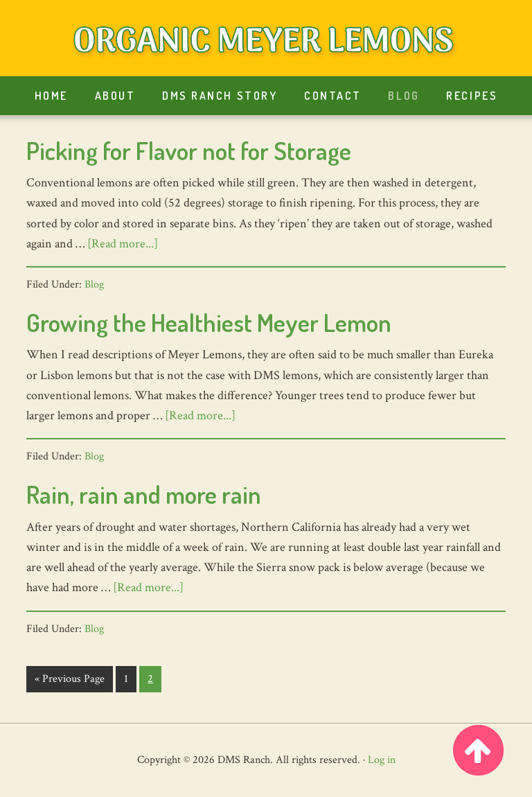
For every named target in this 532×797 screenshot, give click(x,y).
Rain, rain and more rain (144, 494)
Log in (382, 760)
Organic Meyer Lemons (266, 42)
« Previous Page (70, 682)
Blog (94, 284)
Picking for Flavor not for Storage (189, 150)
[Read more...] (123, 244)
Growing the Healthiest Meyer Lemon (209, 322)
